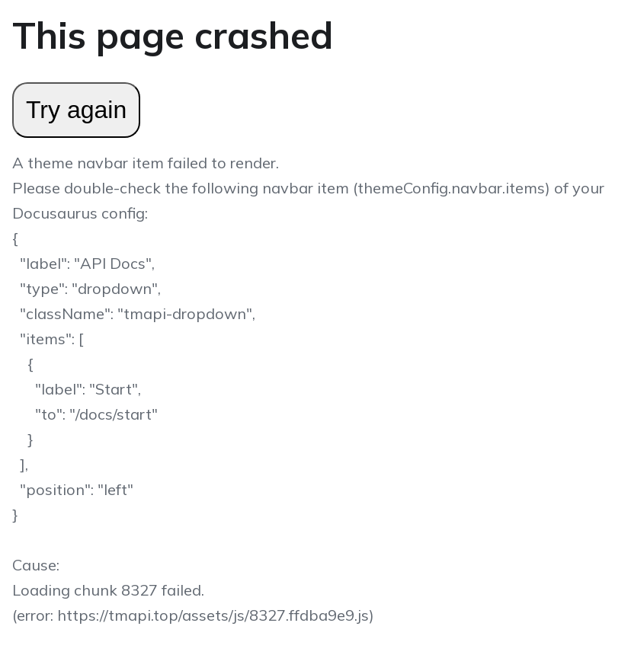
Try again (76, 110)
